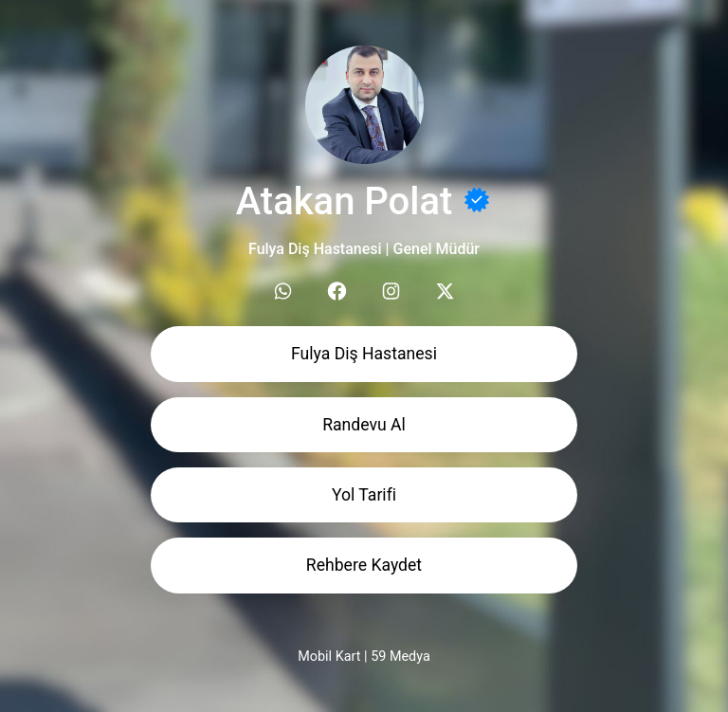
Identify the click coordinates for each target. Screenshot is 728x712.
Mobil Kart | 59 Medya (364, 657)
